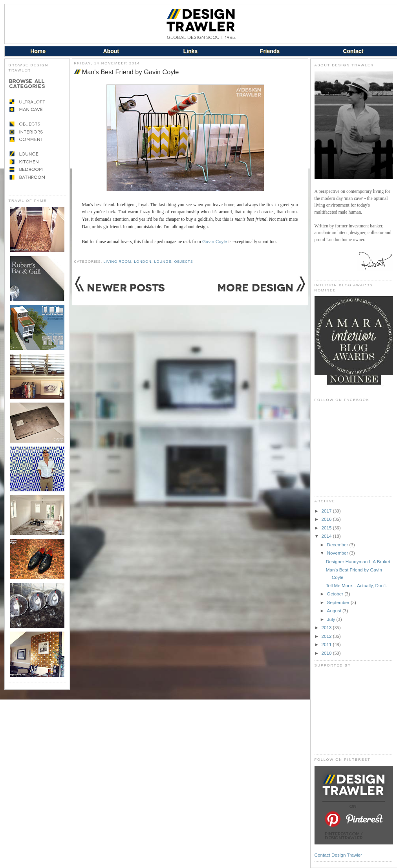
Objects (183, 262)
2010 (327, 653)
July (332, 619)
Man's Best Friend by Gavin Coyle (131, 72)
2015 (327, 528)
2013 (327, 627)
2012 (327, 636)
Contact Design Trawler (338, 855)
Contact (353, 51)
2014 (327, 536)
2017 (327, 511)
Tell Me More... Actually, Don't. (357, 585)
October (336, 594)
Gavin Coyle (215, 241)
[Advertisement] (354, 711)
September (339, 602)
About (111, 51)
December (338, 545)
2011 (327, 644)
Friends (270, 51)
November (338, 553)
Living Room (118, 262)
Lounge (163, 262)
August (335, 611)
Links (191, 51)
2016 (327, 519)
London (143, 262)
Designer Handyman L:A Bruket (358, 561)
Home (38, 51)
